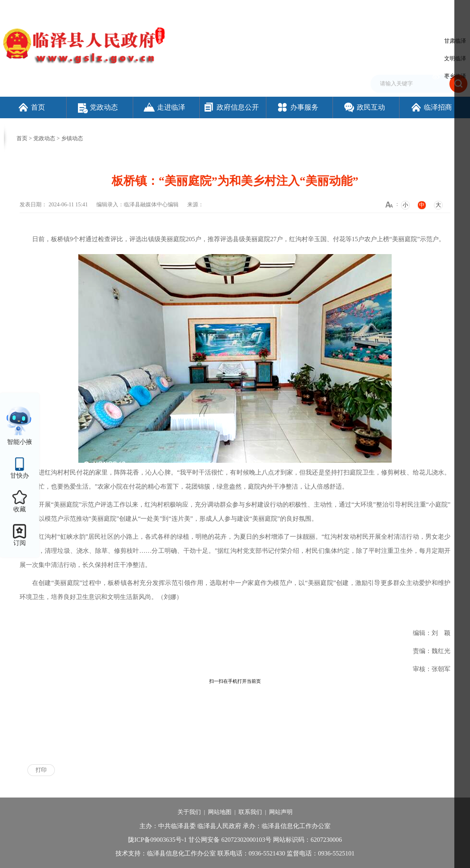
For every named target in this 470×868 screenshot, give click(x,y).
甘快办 (20, 476)
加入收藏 (334, 9)
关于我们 (189, 812)
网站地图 (220, 812)
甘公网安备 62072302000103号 (230, 840)
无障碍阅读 (378, 9)
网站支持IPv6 (280, 9)
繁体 (355, 9)
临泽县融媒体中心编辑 (151, 205)
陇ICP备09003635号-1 (157, 840)
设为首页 (309, 9)
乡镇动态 (72, 138)
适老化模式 (417, 9)
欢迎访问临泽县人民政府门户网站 (40, 9)
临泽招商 (431, 107)
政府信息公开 (231, 107)
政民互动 (364, 107)
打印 (41, 770)
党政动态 (98, 107)
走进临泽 (164, 107)
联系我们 (250, 812)
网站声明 (281, 812)
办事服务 (297, 107)
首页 (31, 107)
